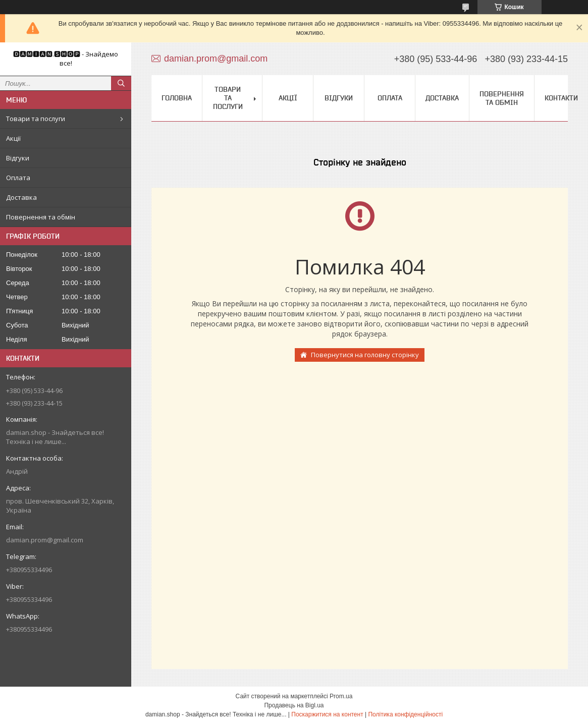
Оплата (18, 178)
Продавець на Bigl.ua (294, 705)
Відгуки (18, 158)
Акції (13, 138)
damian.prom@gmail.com (45, 540)
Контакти (561, 98)
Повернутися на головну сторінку (365, 355)
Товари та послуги (36, 119)
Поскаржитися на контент (327, 714)
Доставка (21, 197)
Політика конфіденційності (405, 714)
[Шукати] (121, 83)
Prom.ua (341, 696)
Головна (177, 98)
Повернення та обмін (41, 217)
